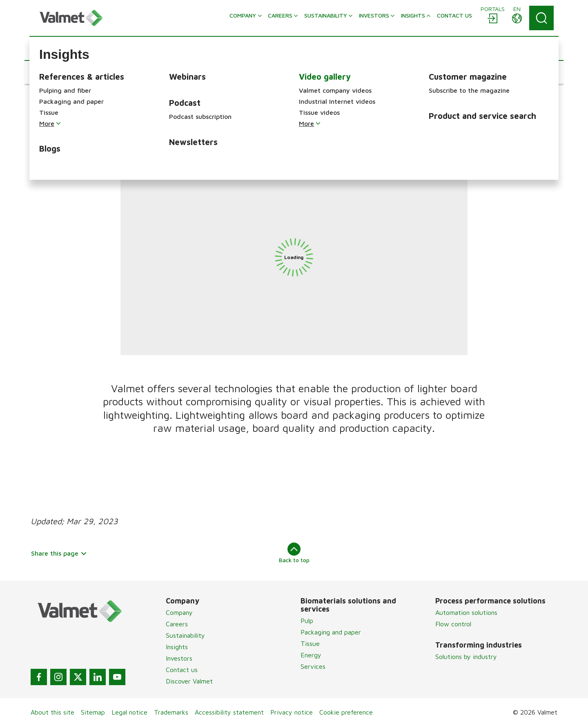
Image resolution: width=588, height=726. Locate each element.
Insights (177, 647)
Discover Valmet (189, 681)
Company (179, 612)
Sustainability (185, 635)
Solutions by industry (466, 657)
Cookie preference (346, 712)
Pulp (307, 621)
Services (313, 666)
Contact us (182, 670)
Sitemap (93, 712)
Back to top (294, 553)
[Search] (541, 18)
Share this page (59, 553)
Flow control (453, 624)
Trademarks (171, 712)
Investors (179, 658)
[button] (55, 72)
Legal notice (129, 712)
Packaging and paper (331, 632)
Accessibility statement (229, 712)
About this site (52, 712)
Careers (177, 624)
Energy (311, 655)
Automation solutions (466, 612)
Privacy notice (292, 712)
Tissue (310, 643)
